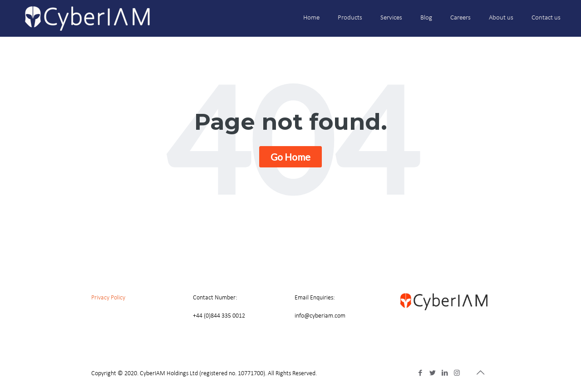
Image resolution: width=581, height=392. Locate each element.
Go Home (290, 157)
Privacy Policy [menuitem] (108, 298)
